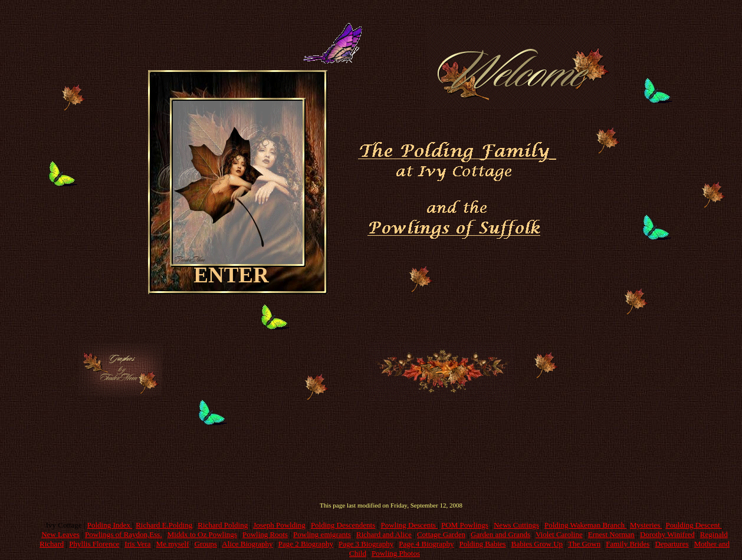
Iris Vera (137, 544)
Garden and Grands (500, 534)
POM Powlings (465, 525)
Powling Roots (265, 534)
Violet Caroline (559, 534)
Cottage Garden (441, 534)
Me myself (173, 544)
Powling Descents (409, 525)
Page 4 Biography (426, 544)
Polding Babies (483, 544)
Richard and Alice (384, 534)
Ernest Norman (611, 534)
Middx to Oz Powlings (202, 534)
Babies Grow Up (537, 544)
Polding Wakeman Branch (585, 525)
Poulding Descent (693, 525)
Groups (206, 544)
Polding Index (110, 525)
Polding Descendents (343, 525)
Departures (672, 544)
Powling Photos (396, 553)
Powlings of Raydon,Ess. (124, 534)
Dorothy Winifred (667, 534)
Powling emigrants (322, 534)
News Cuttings (516, 525)
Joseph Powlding (279, 525)
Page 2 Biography (306, 544)
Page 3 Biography (366, 544)
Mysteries (646, 525)
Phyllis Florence (94, 544)
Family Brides (628, 544)
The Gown (584, 544)
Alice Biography (247, 544)
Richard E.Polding (164, 525)
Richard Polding (223, 525)
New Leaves (60, 534)
